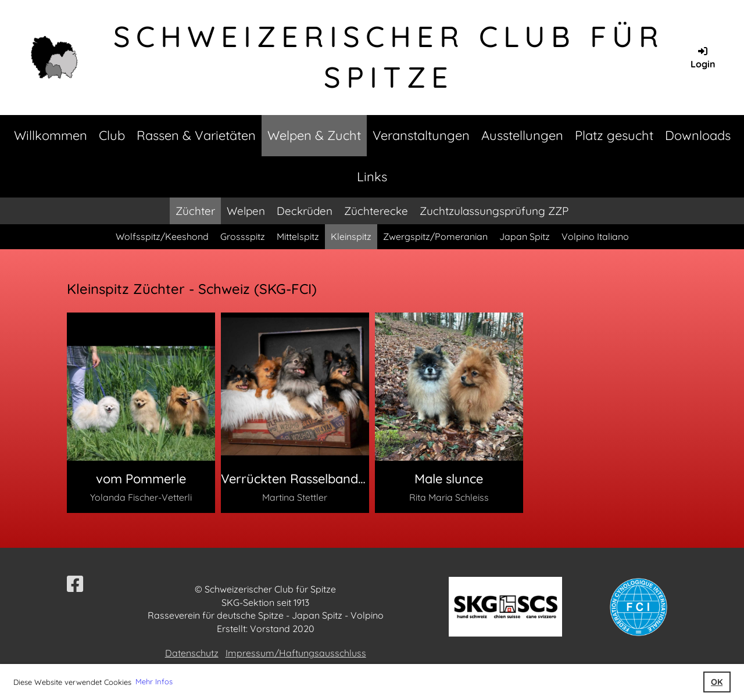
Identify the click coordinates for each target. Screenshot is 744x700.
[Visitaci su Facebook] (75, 584)
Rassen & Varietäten (196, 135)
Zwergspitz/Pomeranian (435, 236)
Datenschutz (192, 653)
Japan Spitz (525, 236)
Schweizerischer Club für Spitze (389, 57)
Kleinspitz (351, 236)
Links (372, 177)
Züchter (195, 211)
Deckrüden (305, 211)
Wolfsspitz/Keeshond (162, 236)
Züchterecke (376, 211)
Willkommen (51, 135)
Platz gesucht (614, 135)
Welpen (246, 211)
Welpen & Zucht (314, 135)
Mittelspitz (298, 236)
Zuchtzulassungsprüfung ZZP (494, 211)
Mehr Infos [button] (154, 681)
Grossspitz (243, 236)
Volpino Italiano (595, 236)
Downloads (698, 135)
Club (112, 135)
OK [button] (717, 682)
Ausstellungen (522, 135)
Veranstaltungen (421, 135)
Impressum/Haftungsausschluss (296, 653)
